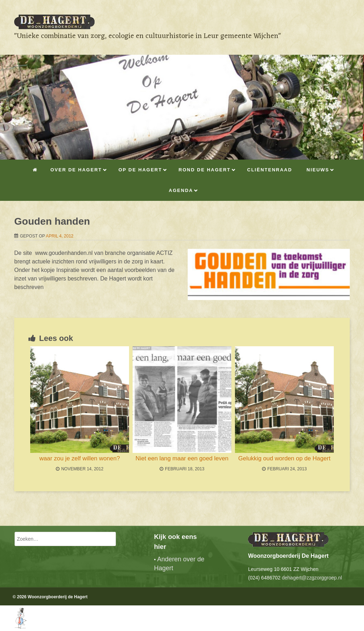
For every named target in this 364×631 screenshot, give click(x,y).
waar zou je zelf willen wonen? (80, 458)
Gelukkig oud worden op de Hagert (284, 458)
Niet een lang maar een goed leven (182, 458)
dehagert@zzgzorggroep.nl (312, 578)
